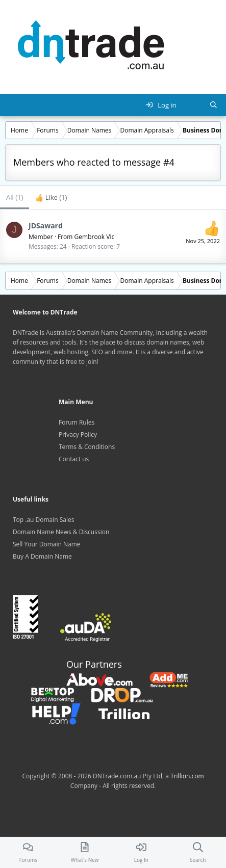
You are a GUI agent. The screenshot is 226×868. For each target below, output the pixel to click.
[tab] (51, 198)
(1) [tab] (15, 197)
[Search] (214, 105)
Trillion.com (187, 776)
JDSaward (46, 226)
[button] (13, 105)
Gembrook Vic (95, 237)
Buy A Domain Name (42, 556)
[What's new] (193, 105)
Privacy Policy (78, 435)
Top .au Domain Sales (44, 520)
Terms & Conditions (87, 447)
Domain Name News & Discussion (61, 532)
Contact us (74, 459)
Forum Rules (77, 422)
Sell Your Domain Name (47, 544)
